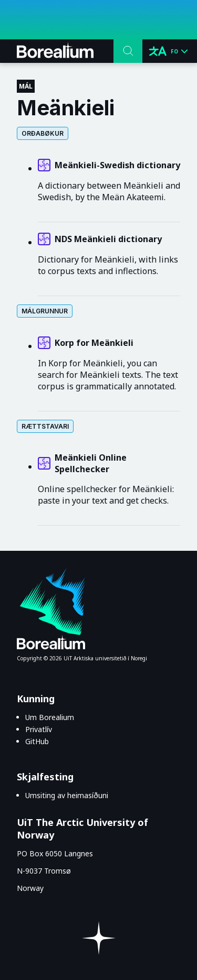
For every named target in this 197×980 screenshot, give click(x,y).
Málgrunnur (45, 311)
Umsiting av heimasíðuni (67, 795)
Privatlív (39, 729)
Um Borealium (50, 717)
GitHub (37, 741)
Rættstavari (45, 426)
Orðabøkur (43, 133)
